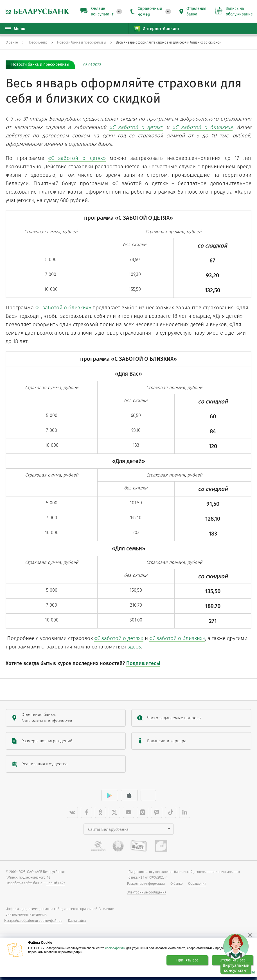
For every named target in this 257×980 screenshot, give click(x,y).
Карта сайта (77, 926)
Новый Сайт (56, 889)
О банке (176, 889)
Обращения (197, 889)
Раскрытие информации (146, 889)
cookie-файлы (115, 948)
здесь (134, 652)
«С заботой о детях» (77, 158)
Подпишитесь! (143, 669)
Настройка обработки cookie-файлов (33, 926)
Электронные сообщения (147, 898)
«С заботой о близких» (63, 309)
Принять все (187, 960)
